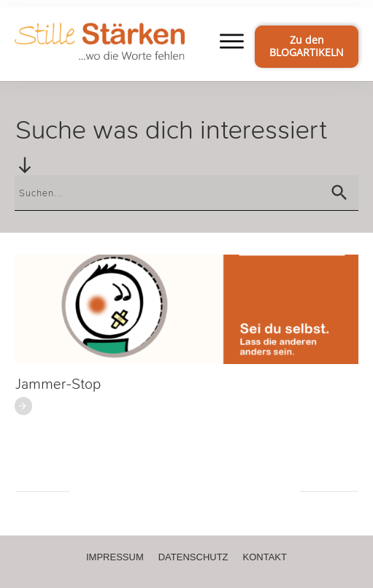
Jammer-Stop (58, 384)
